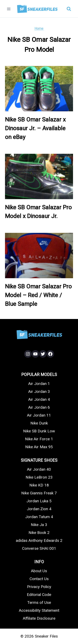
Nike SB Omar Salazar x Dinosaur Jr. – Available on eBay (35, 128)
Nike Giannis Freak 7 (39, 493)
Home (39, 28)
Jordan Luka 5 (39, 501)
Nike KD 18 (39, 485)
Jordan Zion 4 (39, 509)
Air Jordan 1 (39, 384)
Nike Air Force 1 (39, 439)
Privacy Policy (39, 587)
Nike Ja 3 (39, 525)
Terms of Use (39, 602)
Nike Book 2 (39, 533)
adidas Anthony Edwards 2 (39, 540)
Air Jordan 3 (39, 391)
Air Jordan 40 (39, 469)
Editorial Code (39, 595)
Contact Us (39, 579)
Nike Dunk (39, 423)
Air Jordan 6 (39, 407)
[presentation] (39, 89)
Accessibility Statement (39, 610)
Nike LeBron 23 (39, 477)
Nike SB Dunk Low (39, 431)
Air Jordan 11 (39, 415)
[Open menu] (9, 9)
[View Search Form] (69, 9)
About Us (39, 571)
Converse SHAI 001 (39, 548)
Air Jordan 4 (39, 399)
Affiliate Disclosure (39, 618)
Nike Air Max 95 (39, 447)
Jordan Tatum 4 (39, 517)
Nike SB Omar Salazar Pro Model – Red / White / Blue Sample (38, 295)
